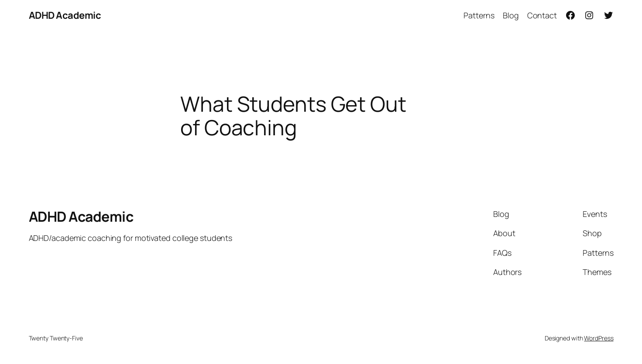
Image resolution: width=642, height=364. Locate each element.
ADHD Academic (65, 15)
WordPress (599, 338)
